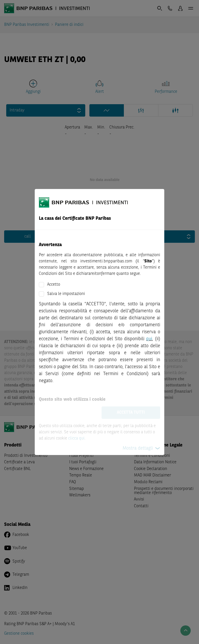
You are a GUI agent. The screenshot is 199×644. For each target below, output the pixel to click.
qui (149, 339)
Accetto (54, 285)
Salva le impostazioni (66, 294)
